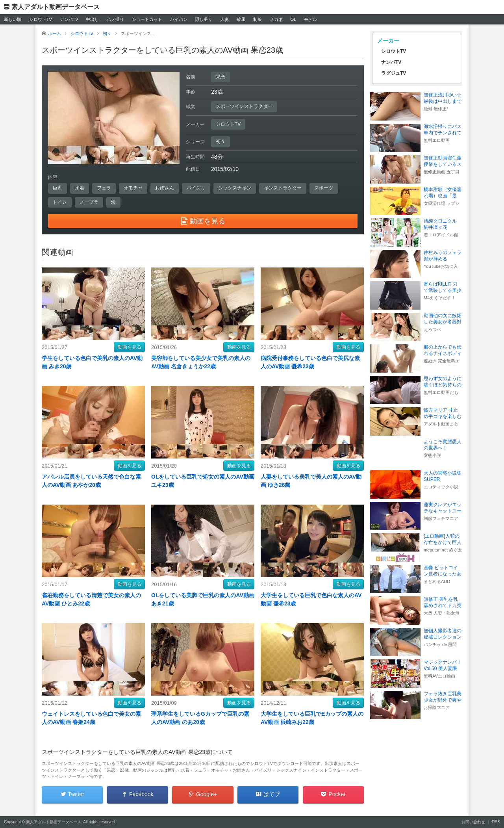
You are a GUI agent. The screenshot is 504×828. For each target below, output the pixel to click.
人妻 (224, 19)
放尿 (241, 19)
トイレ (60, 202)
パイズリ (196, 188)
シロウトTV (41, 19)
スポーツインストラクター (244, 106)
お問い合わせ (473, 822)
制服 (258, 19)
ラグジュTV (394, 73)
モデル (310, 19)
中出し (92, 19)
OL (293, 19)
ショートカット (147, 19)
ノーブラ (89, 202)
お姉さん (165, 188)
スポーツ (324, 188)
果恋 (220, 77)
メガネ (276, 19)
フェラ (104, 188)
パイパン (179, 19)
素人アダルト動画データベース (56, 7)
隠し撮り (204, 19)
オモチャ (133, 188)
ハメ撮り (115, 19)
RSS (496, 822)
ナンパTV (69, 19)
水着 (80, 188)
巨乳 (57, 188)
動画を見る (130, 347)
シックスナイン (235, 188)
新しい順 (13, 19)
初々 (220, 141)
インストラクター (283, 188)
